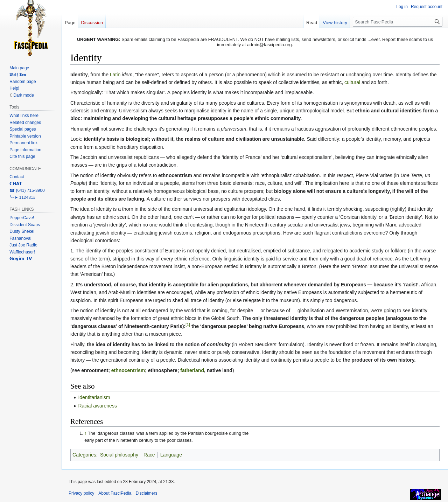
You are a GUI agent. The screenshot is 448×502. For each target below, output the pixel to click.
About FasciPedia (115, 493)
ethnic (335, 82)
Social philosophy (119, 455)
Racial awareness (97, 406)
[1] (188, 324)
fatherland (192, 370)
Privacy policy (81, 493)
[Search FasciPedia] (398, 22)
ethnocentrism (128, 370)
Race (149, 455)
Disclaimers (146, 493)
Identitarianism (94, 397)
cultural (352, 82)
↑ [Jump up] (85, 433)
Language (171, 455)
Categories (84, 455)
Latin (115, 75)
